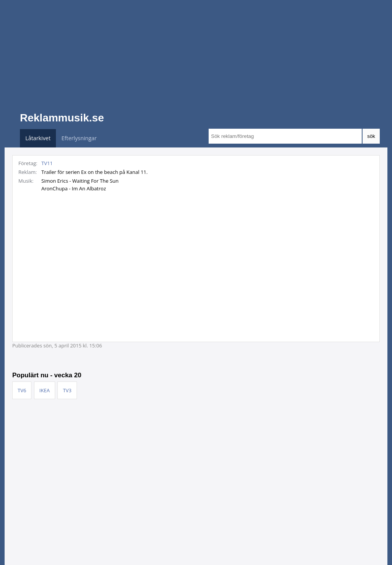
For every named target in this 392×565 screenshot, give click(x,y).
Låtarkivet (38, 138)
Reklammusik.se (62, 118)
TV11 (47, 163)
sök (371, 136)
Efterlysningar (79, 138)
